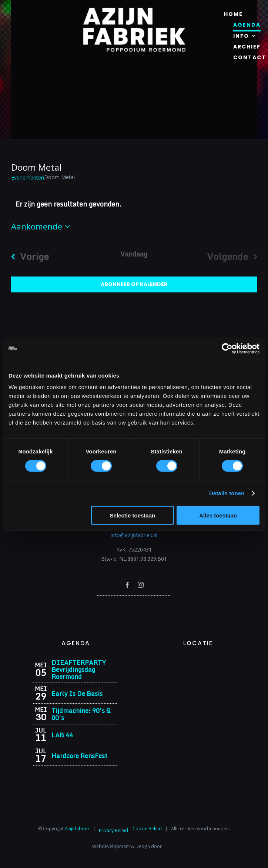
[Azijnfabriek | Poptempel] (134, 605)
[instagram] (141, 585)
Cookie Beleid (147, 829)
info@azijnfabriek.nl (134, 535)
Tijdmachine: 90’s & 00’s (81, 714)
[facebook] (127, 585)
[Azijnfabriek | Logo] (134, 10)
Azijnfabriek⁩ (77, 829)
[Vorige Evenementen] (27, 256)
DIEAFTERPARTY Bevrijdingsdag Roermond (79, 669)
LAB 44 (62, 735)
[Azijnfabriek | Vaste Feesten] (198, 661)
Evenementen (28, 177)
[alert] (134, 204)
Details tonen (227, 493)
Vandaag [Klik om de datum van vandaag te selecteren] (134, 254)
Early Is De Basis (77, 693)
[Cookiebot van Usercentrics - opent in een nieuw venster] (227, 348)
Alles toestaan (218, 515)
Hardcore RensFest (79, 756)
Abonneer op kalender (134, 284)
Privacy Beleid (113, 830)
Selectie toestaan (133, 515)
